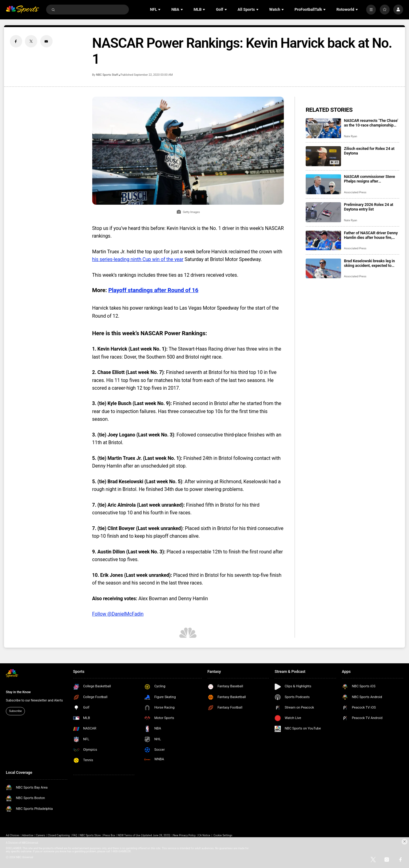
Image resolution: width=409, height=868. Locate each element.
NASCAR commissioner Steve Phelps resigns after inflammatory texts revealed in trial (370, 179)
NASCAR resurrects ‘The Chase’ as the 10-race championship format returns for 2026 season (371, 123)
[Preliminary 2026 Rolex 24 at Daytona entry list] (323, 212)
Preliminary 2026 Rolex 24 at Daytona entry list (369, 207)
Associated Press (355, 192)
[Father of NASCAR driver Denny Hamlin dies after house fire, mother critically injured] (323, 241)
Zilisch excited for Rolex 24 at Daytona (369, 151)
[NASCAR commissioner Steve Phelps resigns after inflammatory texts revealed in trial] (323, 184)
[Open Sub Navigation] (160, 10)
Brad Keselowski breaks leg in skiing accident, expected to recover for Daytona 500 (369, 263)
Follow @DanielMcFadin (118, 614)
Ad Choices (13, 835)
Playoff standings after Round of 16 (153, 290)
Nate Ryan (351, 136)
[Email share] (46, 41)
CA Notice (204, 835)
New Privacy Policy (185, 835)
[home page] (22, 10)
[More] (371, 10)
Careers (41, 835)
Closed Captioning (59, 835)
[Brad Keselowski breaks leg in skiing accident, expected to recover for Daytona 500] (323, 269)
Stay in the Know (18, 692)
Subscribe (16, 711)
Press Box (109, 835)
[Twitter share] (31, 41)
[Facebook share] (16, 41)
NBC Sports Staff (107, 75)
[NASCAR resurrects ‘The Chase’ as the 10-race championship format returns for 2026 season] (323, 128)
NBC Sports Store (90, 835)
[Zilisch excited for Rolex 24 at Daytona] (323, 156)
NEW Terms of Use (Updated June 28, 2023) (144, 835)
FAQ (75, 835)
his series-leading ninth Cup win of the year (138, 259)
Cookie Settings (223, 835)
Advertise (28, 835)
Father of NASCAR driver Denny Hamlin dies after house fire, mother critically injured (371, 235)
